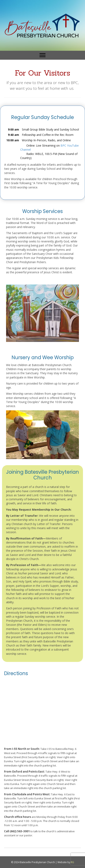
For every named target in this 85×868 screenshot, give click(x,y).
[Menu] (42, 55)
